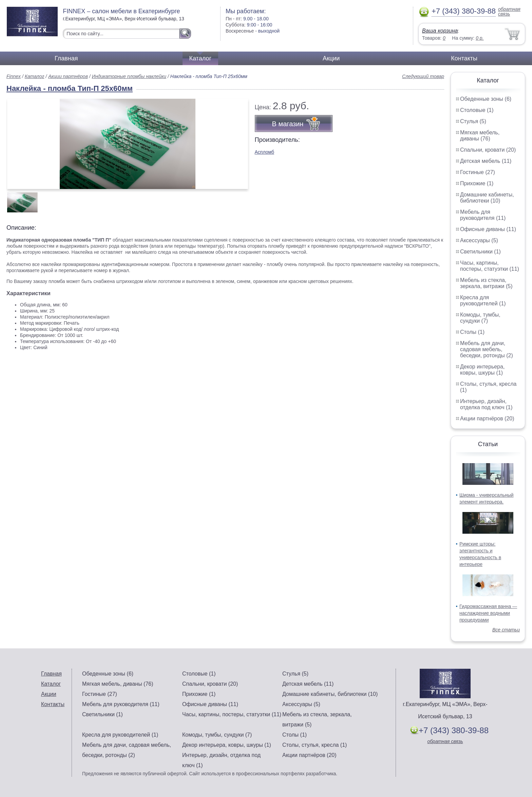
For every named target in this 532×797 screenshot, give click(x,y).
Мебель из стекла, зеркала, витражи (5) (486, 283)
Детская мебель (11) (486, 161)
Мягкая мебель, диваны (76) (480, 136)
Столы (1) (472, 332)
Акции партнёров (68, 76)
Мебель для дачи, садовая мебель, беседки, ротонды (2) (487, 349)
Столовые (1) (477, 110)
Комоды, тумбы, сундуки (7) (480, 318)
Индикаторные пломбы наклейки (129, 76)
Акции (331, 58)
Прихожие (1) (477, 183)
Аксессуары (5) (479, 240)
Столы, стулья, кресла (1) (315, 745)
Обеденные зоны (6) (486, 99)
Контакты (464, 58)
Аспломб (265, 152)
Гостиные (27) (478, 172)
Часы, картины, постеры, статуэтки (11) (490, 266)
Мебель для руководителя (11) (483, 215)
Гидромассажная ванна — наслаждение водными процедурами (488, 613)
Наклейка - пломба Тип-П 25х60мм (70, 88)
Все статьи (506, 630)
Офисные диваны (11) (488, 229)
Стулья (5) (473, 121)
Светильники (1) (480, 252)
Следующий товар (423, 76)
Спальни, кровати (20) (488, 150)
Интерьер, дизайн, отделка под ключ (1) (486, 404)
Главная (66, 58)
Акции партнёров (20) (487, 419)
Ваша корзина (440, 31)
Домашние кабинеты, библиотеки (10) (487, 198)
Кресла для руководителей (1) (483, 300)
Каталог (200, 58)
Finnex (14, 76)
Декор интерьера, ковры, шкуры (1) (482, 370)
